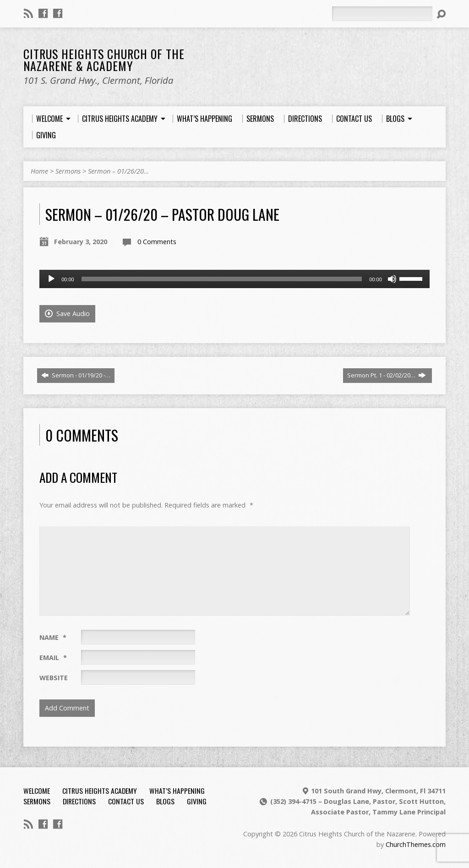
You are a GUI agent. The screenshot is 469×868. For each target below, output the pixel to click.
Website (54, 678)
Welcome (37, 791)
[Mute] (392, 279)
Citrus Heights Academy (100, 791)
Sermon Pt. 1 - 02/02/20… (387, 375)
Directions (79, 801)
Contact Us (126, 801)
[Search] (382, 14)
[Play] (51, 279)
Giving (197, 801)
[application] (234, 279)
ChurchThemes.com (416, 844)
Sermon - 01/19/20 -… (76, 375)
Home (39, 171)
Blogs (165, 801)
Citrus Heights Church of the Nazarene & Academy (104, 60)
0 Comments (157, 242)
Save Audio (67, 314)
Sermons (68, 171)
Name (53, 637)
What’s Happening (177, 791)
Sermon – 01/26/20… (118, 171)
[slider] (222, 279)
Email (53, 658)
